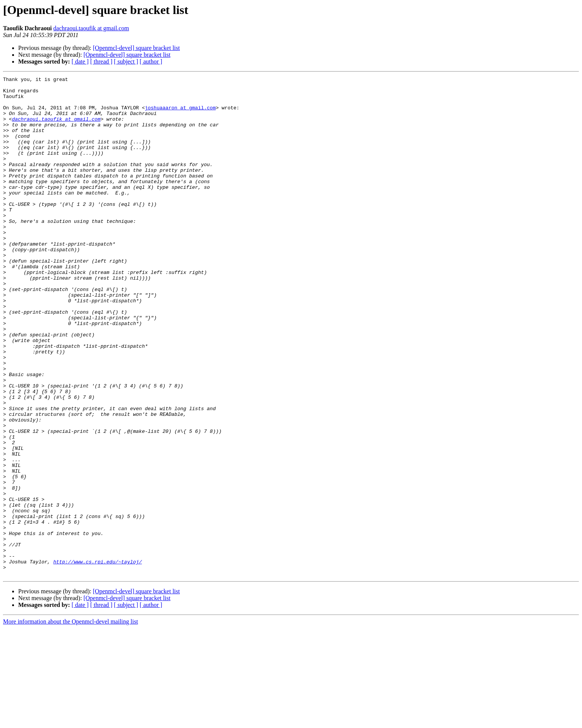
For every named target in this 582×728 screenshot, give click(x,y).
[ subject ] (126, 61)
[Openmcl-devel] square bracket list (136, 48)
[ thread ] (101, 61)
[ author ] (151, 61)
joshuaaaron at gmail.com (180, 114)
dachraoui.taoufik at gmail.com (91, 28)
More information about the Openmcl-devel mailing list (70, 721)
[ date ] (80, 61)
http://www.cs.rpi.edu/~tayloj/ (98, 659)
